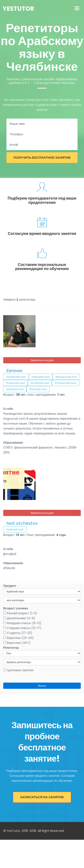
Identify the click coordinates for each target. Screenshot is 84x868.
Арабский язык (15, 389)
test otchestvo (22, 523)
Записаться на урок (42, 360)
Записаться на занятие (42, 797)
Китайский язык (40, 383)
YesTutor (18, 9)
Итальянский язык (66, 383)
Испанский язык (16, 383)
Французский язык (66, 377)
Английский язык (16, 377)
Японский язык (38, 389)
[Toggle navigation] (77, 9)
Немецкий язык (41, 377)
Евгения (14, 371)
